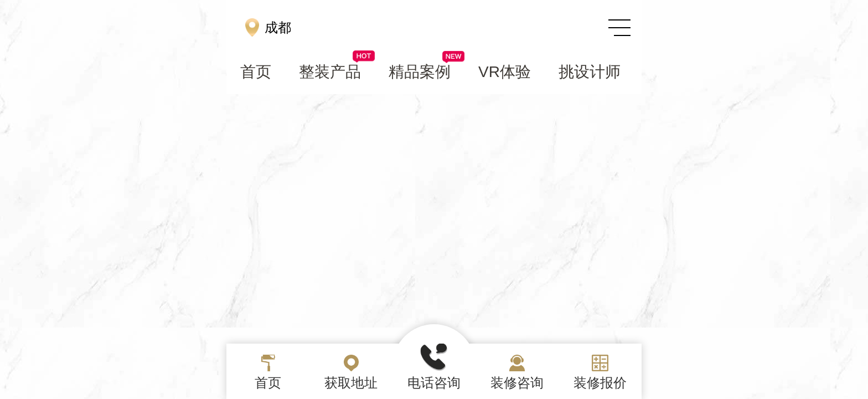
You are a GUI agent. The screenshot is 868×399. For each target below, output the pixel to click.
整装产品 (337, 71)
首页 (256, 72)
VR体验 (505, 72)
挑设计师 (590, 72)
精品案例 (427, 71)
